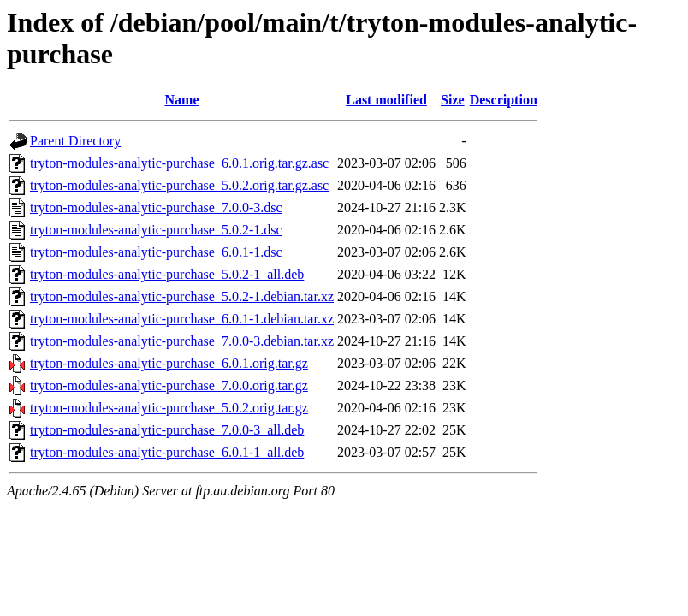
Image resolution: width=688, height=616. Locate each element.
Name (182, 100)
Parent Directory (75, 141)
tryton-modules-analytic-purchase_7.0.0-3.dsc (156, 207)
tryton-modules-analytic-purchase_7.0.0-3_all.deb (167, 430)
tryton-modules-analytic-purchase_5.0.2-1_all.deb (167, 274)
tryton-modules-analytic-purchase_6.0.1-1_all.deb (167, 452)
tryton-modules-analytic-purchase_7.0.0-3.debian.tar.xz (182, 341)
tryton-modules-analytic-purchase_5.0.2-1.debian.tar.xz (182, 296)
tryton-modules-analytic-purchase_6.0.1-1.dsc (156, 252)
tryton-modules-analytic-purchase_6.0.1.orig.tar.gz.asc (179, 163)
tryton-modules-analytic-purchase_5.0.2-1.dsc (156, 230)
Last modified (386, 100)
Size (453, 100)
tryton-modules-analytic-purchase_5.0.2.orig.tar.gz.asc (179, 185)
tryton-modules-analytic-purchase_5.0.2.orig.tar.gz (169, 408)
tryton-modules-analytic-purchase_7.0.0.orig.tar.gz (169, 385)
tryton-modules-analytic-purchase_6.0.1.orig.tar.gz (169, 363)
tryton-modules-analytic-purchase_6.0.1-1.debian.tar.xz (182, 319)
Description (504, 100)
